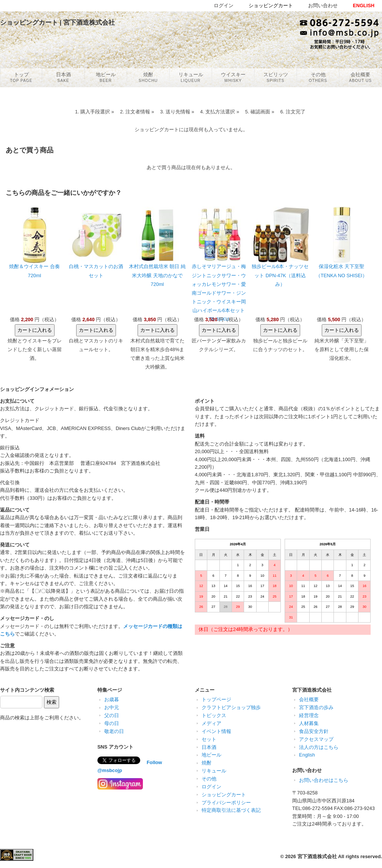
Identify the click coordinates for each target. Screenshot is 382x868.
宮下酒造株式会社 (317, 856)
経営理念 (309, 715)
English (307, 755)
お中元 (112, 707)
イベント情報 (216, 731)
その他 (209, 779)
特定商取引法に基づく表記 (231, 810)
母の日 (112, 723)
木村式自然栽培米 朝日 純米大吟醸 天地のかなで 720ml (157, 275)
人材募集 (309, 723)
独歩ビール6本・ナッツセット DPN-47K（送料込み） (280, 275)
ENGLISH (364, 5)
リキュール (214, 771)
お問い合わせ (323, 5)
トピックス (214, 715)
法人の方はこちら (319, 747)
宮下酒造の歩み (316, 707)
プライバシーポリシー (226, 803)
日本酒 (209, 747)
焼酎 (207, 763)
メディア (211, 723)
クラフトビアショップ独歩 (231, 707)
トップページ (216, 699)
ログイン (211, 787)
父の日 (112, 715)
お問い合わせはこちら (324, 780)
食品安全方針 (314, 731)
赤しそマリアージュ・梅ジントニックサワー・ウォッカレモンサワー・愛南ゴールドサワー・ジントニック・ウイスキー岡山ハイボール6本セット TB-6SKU (219, 293)
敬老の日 (114, 731)
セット (209, 739)
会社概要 (309, 699)
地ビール (211, 755)
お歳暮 (112, 699)
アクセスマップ (316, 739)
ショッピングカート (224, 795)
